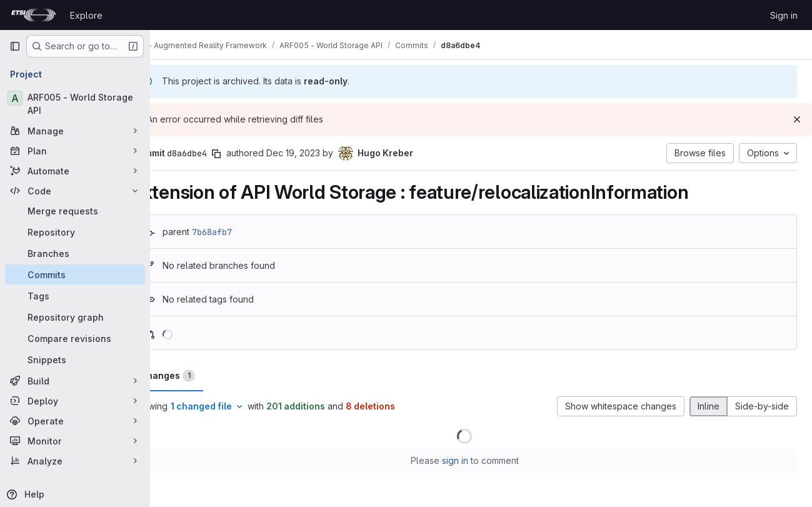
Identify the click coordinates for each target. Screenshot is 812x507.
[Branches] (75, 253)
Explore (86, 15)
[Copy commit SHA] (249, 154)
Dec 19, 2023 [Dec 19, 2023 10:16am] (326, 153)
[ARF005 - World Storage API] (75, 104)
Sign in (784, 15)
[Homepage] (33, 15)
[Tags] (75, 296)
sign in (471, 460)
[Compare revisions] (75, 338)
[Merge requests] (75, 211)
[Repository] (75, 232)
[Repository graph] (75, 317)
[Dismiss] (797, 119)
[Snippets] (75, 359)
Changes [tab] (201, 376)
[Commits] (75, 274)
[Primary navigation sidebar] (15, 46)
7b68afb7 (245, 232)
